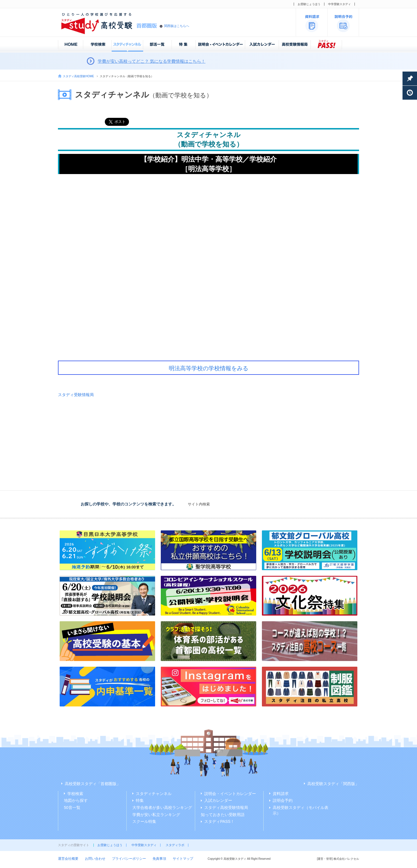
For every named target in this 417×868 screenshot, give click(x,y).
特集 (140, 800)
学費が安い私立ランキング (156, 815)
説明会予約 (283, 800)
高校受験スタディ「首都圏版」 (93, 784)
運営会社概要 (68, 859)
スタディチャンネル (154, 794)
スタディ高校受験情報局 (226, 808)
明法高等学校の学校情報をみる (208, 368)
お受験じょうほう (309, 4)
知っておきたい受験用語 (223, 815)
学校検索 (75, 794)
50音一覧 (72, 808)
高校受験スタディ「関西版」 (333, 784)
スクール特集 (144, 821)
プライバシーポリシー (129, 859)
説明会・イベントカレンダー (230, 794)
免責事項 (159, 859)
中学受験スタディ (339, 4)
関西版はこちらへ (177, 26)
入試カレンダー (218, 800)
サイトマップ (183, 859)
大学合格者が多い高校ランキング (162, 808)
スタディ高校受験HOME (78, 76)
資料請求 (281, 794)
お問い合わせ (95, 859)
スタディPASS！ (219, 821)
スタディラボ (175, 845)
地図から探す (76, 800)
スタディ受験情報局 (76, 395)
